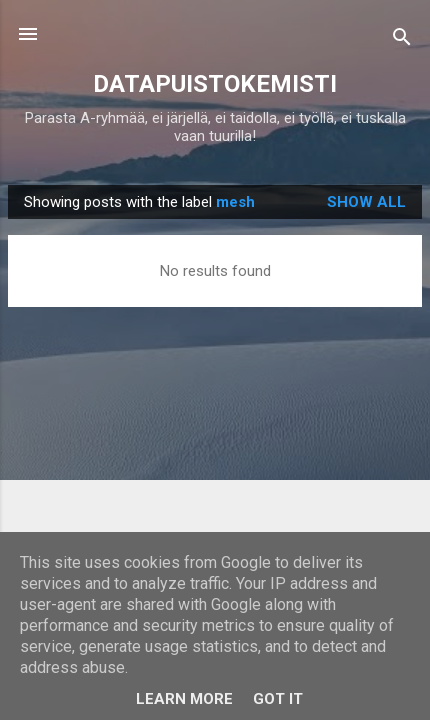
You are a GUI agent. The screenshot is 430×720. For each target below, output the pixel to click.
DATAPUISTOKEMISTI (215, 84)
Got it (278, 699)
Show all (366, 202)
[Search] (402, 40)
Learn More (184, 699)
